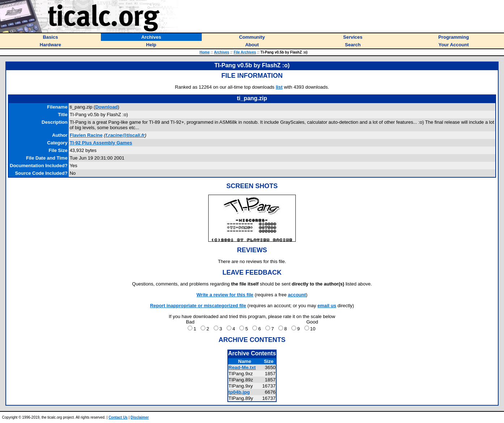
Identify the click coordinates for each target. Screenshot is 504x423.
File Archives (245, 52)
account (297, 295)
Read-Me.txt (242, 367)
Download (106, 107)
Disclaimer (140, 417)
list (279, 87)
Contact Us (118, 417)
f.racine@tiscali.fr (125, 135)
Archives (222, 52)
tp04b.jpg (239, 392)
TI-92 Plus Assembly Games (101, 143)
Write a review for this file (225, 295)
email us (327, 306)
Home (205, 52)
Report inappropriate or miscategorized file (198, 306)
